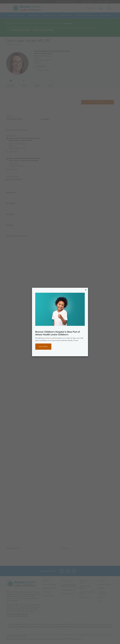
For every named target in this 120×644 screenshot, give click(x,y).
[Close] (86, 290)
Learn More (43, 346)
